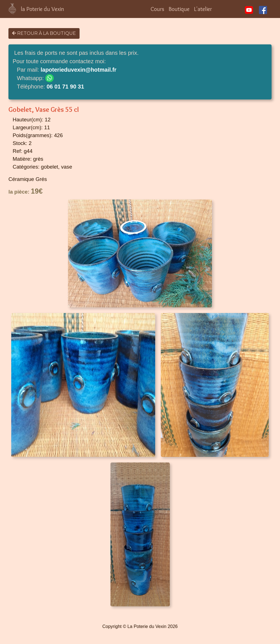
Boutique (179, 9)
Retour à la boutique (44, 33)
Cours (157, 9)
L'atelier (203, 9)
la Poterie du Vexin (42, 9)
